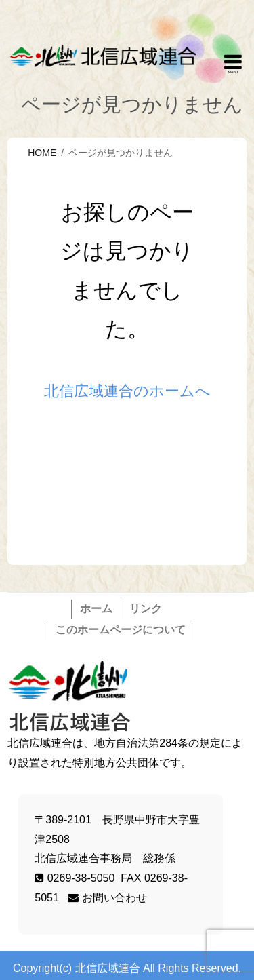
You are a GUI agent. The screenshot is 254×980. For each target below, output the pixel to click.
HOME (42, 153)
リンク (146, 609)
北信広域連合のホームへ (127, 391)
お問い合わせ (107, 898)
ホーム (96, 609)
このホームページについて (121, 630)
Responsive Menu (233, 64)
